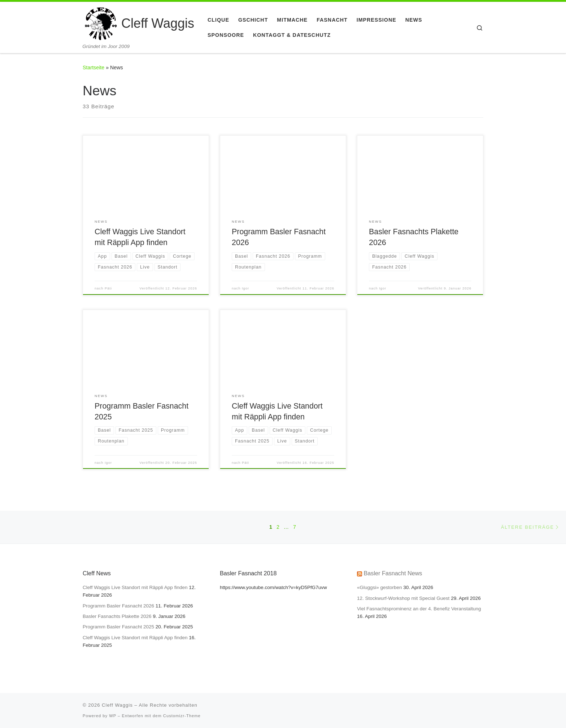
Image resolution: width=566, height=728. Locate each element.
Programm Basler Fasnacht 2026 (118, 606)
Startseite (93, 67)
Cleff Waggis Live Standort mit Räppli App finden (135, 587)
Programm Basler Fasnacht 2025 (118, 627)
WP (113, 716)
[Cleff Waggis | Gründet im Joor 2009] (101, 23)
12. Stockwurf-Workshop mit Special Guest (403, 598)
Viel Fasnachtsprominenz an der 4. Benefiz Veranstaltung (419, 609)
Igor (245, 288)
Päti (108, 288)
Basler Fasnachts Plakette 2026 (117, 616)
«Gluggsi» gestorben (380, 587)
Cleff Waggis (117, 705)
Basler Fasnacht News (393, 573)
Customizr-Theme (182, 716)
